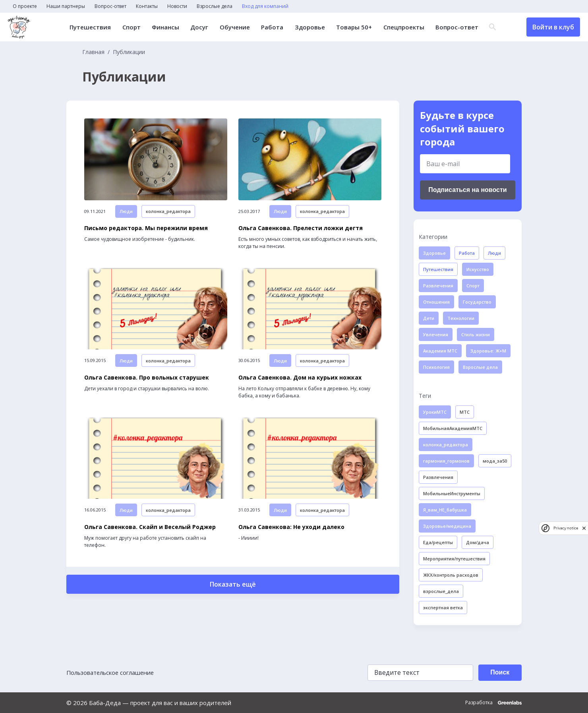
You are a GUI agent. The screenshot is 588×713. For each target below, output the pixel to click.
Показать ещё (233, 590)
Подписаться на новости (467, 190)
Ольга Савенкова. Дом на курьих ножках (300, 382)
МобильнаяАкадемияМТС (453, 428)
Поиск (498, 672)
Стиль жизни (476, 334)
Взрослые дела (215, 6)
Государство (477, 302)
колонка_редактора (168, 213)
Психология (436, 367)
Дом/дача (478, 542)
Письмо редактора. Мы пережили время (146, 230)
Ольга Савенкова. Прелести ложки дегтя (301, 230)
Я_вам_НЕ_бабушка (445, 510)
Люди (126, 213)
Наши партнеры (66, 6)
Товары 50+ (353, 27)
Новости (177, 6)
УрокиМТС (435, 412)
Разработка (493, 703)
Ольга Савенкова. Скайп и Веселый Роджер (150, 533)
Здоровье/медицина (447, 526)
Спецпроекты (403, 27)
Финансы (165, 27)
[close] (584, 528)
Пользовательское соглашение (112, 672)
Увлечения (436, 334)
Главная (93, 52)
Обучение (234, 27)
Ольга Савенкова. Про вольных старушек (147, 382)
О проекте (25, 6)
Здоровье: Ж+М (488, 351)
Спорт (132, 27)
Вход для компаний (265, 6)
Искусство (478, 269)
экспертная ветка (443, 607)
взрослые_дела (441, 591)
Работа (272, 27)
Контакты (147, 6)
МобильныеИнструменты (452, 493)
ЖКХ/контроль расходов (451, 575)
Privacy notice (566, 528)
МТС (465, 412)
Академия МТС (440, 351)
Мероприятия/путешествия (454, 559)
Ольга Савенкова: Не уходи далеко (291, 533)
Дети (429, 318)
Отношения (436, 302)
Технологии (461, 318)
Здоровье (309, 27)
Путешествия (91, 27)
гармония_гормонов (446, 461)
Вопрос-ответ (110, 6)
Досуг (199, 27)
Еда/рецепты (438, 542)
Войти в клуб (553, 27)
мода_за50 (495, 461)
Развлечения (438, 286)
